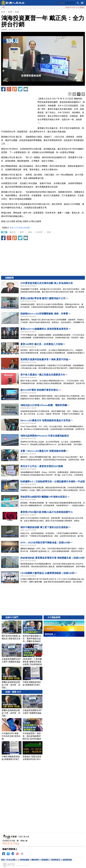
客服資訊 (45, 860)
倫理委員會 (67, 860)
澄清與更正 (56, 860)
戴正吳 (13, 232)
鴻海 (30, 232)
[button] (43, 59)
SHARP (39, 232)
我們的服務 (25, 860)
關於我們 (35, 860)
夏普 (22, 232)
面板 (49, 232)
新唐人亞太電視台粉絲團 (20, 228)
